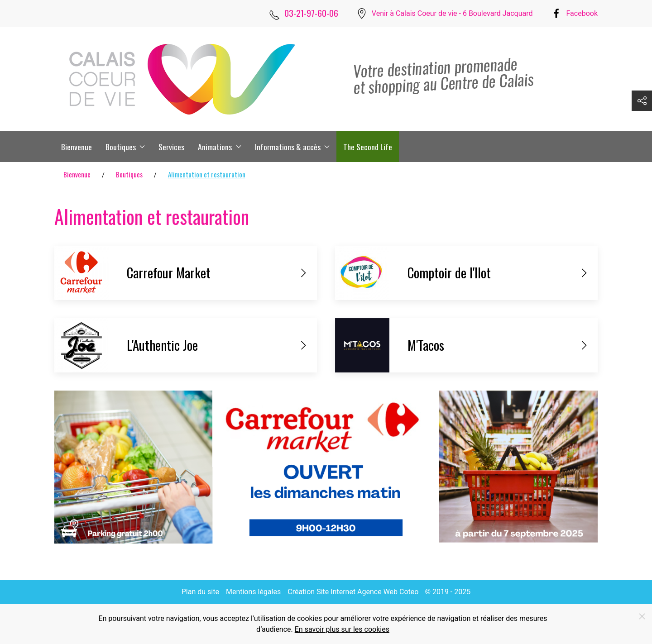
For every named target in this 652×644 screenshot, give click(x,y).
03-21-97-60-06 (311, 13)
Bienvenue (77, 147)
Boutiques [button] (125, 147)
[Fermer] (642, 616)
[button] (642, 101)
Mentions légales (253, 592)
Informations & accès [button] (292, 147)
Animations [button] (219, 147)
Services (171, 147)
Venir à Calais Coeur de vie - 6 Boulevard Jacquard (452, 13)
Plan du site (200, 592)
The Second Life (368, 147)
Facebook (582, 13)
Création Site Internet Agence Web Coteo (353, 592)
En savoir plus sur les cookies (342, 629)
